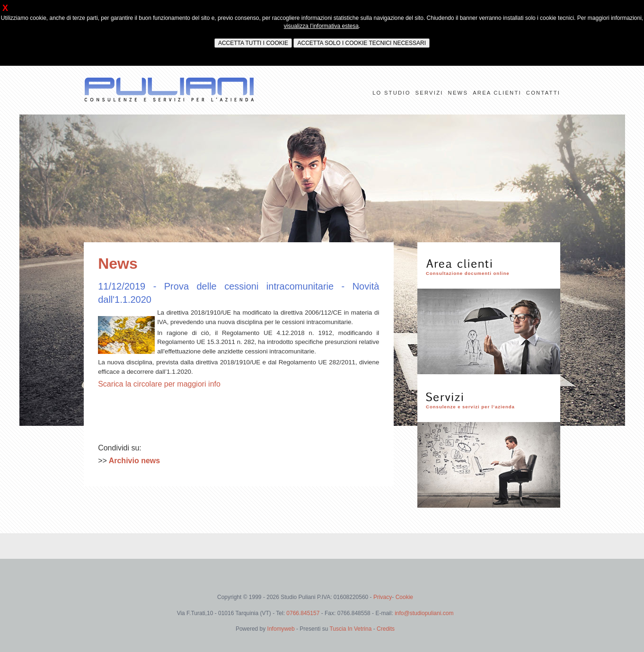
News (118, 264)
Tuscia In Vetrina (350, 629)
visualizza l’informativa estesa (321, 26)
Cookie (404, 597)
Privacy (383, 597)
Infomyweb (281, 629)
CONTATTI (543, 93)
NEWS (458, 93)
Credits (386, 629)
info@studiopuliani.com (424, 613)
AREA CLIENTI (497, 93)
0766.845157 (304, 613)
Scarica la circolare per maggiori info (159, 384)
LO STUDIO (391, 93)
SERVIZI (429, 93)
